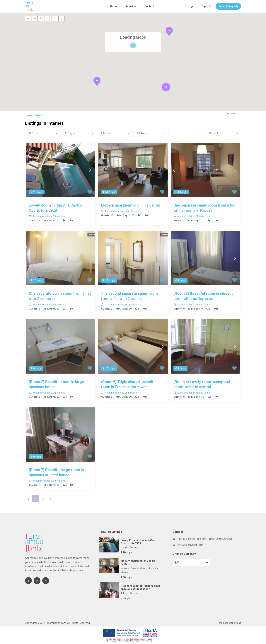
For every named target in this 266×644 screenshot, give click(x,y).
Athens (125, 591)
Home (114, 6)
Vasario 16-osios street (134, 566)
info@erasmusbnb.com (191, 545)
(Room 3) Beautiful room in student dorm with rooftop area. (203, 296)
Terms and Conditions (228, 620)
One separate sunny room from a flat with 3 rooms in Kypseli (204, 208)
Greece (135, 591)
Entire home (59, 216)
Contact (149, 6)
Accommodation (42, 216)
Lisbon (125, 547)
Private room (204, 216)
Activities (131, 6)
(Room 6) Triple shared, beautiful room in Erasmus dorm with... (129, 384)
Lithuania (155, 566)
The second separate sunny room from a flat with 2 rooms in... (129, 296)
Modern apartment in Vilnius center (131, 205)
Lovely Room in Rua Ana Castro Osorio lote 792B (55, 208)
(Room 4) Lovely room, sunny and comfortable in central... (202, 384)
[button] (97, 81)
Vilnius (124, 571)
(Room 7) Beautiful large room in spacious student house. (56, 472)
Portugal (135, 547)
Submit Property (228, 6)
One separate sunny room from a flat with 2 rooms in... (60, 296)
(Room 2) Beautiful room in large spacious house (56, 384)
